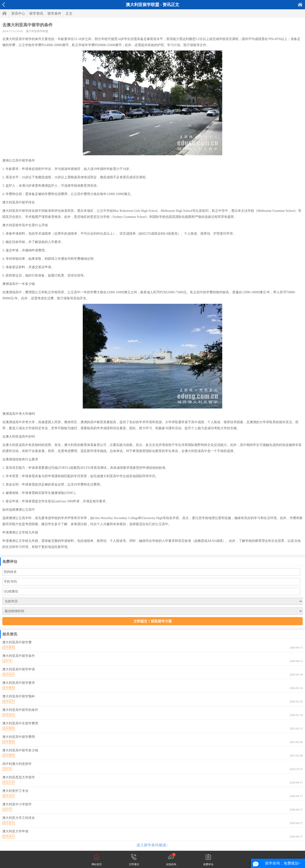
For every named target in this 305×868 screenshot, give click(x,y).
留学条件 (54, 14)
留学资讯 (36, 14)
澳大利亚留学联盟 (37, 31)
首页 (300, 5)
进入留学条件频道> (152, 845)
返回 (4, 5)
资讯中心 (18, 14)
